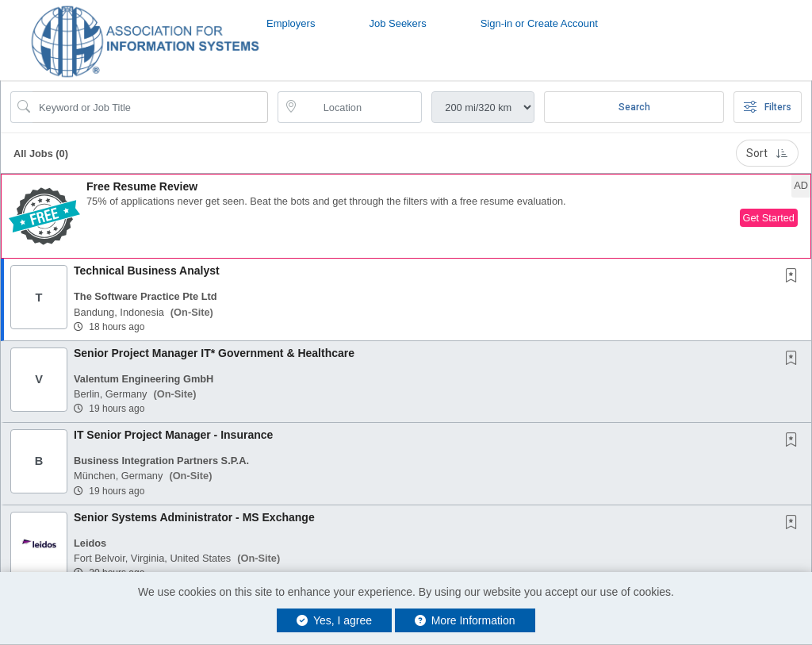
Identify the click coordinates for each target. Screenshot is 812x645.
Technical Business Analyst (147, 271)
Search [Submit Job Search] (634, 107)
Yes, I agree (334, 620)
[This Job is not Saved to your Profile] (795, 277)
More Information (465, 620)
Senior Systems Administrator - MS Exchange (194, 517)
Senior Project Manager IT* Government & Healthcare (214, 353)
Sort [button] (767, 153)
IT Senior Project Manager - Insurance (173, 435)
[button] (406, 216)
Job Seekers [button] (397, 23)
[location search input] (361, 107)
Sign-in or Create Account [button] (539, 23)
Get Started (769, 218)
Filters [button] (768, 107)
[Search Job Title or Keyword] (150, 107)
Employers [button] (291, 23)
